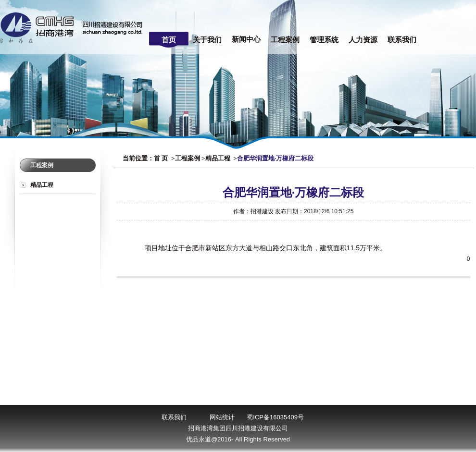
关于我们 (207, 40)
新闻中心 (246, 39)
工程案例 (285, 40)
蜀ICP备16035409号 (275, 417)
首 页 (161, 158)
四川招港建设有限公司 (74, 27)
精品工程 (42, 185)
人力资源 (363, 40)
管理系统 (324, 40)
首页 (169, 40)
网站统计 (222, 417)
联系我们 (402, 40)
